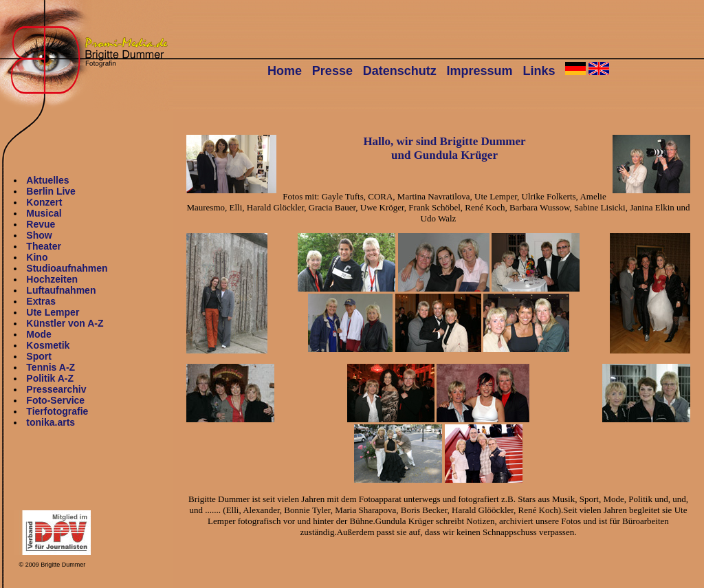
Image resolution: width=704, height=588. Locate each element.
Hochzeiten (52, 279)
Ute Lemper (53, 312)
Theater (44, 246)
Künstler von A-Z (65, 323)
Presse (332, 71)
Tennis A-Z (51, 367)
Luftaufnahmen (61, 290)
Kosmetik (48, 345)
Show (39, 235)
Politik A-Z (50, 378)
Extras (41, 301)
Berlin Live (51, 191)
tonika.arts (51, 422)
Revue (41, 224)
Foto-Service (55, 400)
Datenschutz (400, 71)
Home (285, 71)
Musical (44, 213)
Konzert (44, 202)
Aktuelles (47, 180)
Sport (39, 356)
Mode (39, 334)
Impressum (480, 71)
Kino (37, 257)
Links (539, 71)
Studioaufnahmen (67, 268)
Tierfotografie (57, 411)
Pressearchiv (56, 389)
